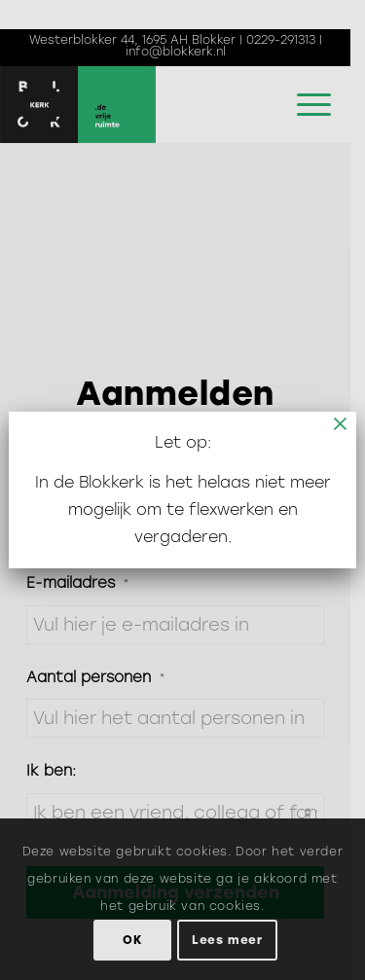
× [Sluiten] (341, 423)
